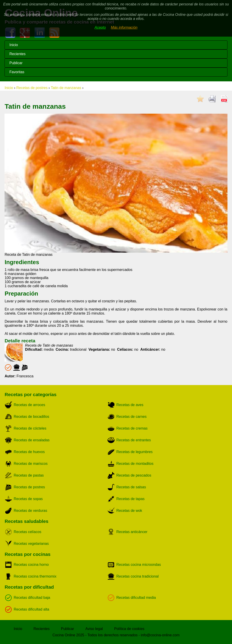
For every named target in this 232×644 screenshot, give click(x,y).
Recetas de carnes (132, 417)
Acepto (100, 27)
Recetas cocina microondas (139, 565)
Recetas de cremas (132, 428)
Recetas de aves (130, 405)
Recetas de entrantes (134, 440)
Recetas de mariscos (31, 464)
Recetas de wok (129, 511)
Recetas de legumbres (135, 452)
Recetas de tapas (131, 499)
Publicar (16, 63)
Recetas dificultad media (136, 598)
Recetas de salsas (131, 487)
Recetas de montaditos (135, 464)
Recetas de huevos (29, 452)
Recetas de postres (32, 88)
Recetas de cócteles (30, 428)
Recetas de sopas (28, 499)
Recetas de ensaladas (32, 440)
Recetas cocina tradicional (138, 576)
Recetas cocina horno (31, 565)
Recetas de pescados (134, 475)
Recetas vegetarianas (31, 544)
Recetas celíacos (28, 532)
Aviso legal (94, 629)
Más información (124, 27)
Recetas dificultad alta (32, 609)
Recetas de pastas (29, 475)
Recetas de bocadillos (32, 417)
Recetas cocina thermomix (35, 576)
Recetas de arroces (30, 405)
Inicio (13, 45)
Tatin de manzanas (66, 88)
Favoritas (17, 72)
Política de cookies (129, 629)
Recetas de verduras (31, 511)
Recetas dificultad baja (32, 598)
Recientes (17, 54)
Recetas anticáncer (132, 532)
